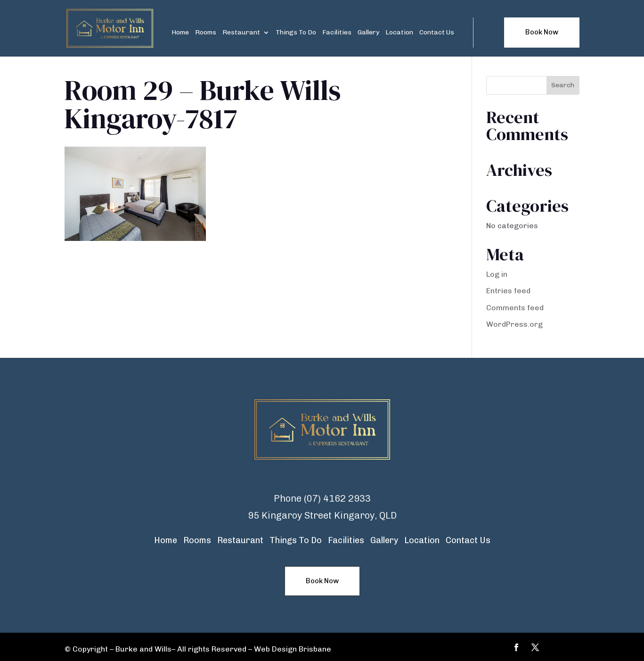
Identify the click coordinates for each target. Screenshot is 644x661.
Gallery (368, 33)
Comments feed (515, 308)
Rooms (206, 33)
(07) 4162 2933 (337, 498)
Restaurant (241, 33)
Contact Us (437, 33)
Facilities (337, 33)
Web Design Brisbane (293, 649)
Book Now (542, 32)
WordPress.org (514, 324)
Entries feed (508, 291)
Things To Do (296, 33)
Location (399, 33)
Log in (497, 274)
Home (180, 33)
